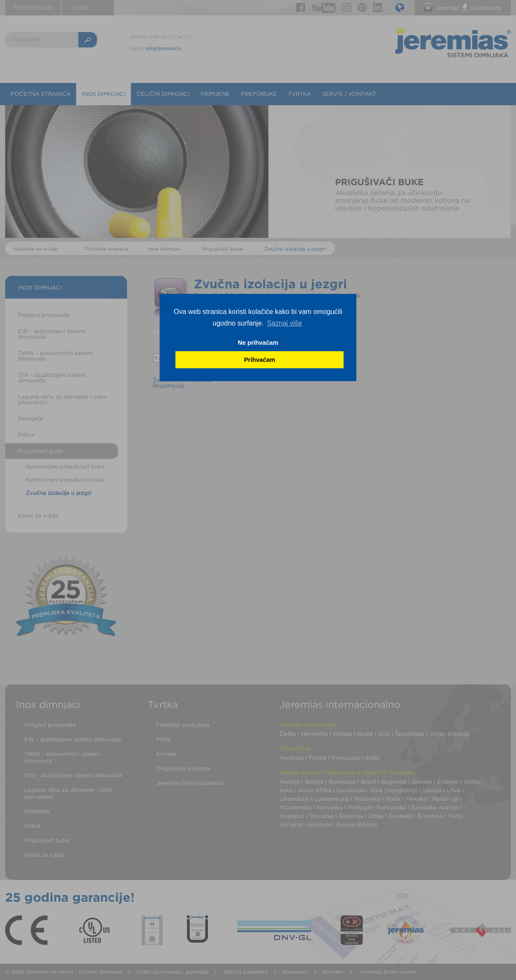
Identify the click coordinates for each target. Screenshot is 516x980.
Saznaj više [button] (285, 323)
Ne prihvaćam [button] (258, 343)
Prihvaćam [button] (259, 360)
